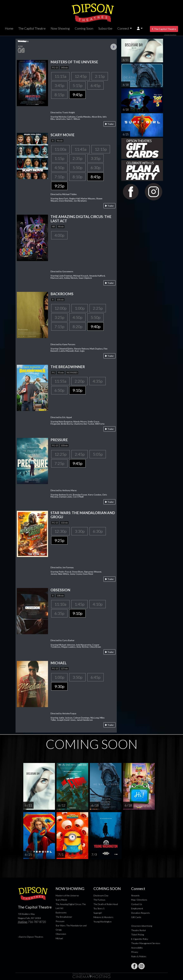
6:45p (95, 85)
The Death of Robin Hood (106, 904)
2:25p (98, 308)
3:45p (59, 85)
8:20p (77, 327)
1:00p (80, 308)
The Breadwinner (64, 917)
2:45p (80, 454)
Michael (59, 938)
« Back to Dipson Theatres (31, 937)
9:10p (77, 390)
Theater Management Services (146, 943)
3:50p (77, 677)
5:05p (98, 454)
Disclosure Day (101, 895)
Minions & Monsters (103, 917)
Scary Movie (61, 900)
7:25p (59, 463)
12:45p (81, 76)
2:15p (100, 76)
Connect (123, 28)
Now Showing (60, 28)
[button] (140, 28)
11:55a (60, 381)
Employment (137, 908)
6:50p (59, 390)
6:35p (59, 613)
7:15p (59, 327)
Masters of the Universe (67, 895)
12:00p (60, 308)
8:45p (95, 177)
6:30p (95, 168)
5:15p (77, 85)
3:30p (80, 531)
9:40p (95, 327)
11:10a (60, 604)
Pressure (60, 921)
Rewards (135, 895)
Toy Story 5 (99, 908)
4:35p (98, 381)
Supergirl (98, 913)
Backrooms (61, 913)
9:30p (59, 686)
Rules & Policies (139, 956)
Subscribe (105, 28)
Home (9, 28)
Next (114, 47)
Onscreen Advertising (142, 926)
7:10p (59, 177)
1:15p (59, 158)
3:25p (59, 317)
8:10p (77, 177)
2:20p (79, 381)
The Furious (99, 900)
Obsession (61, 934)
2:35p (77, 158)
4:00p (59, 235)
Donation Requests (141, 913)
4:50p (59, 168)
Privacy (135, 952)
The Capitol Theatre (32, 28)
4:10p (98, 604)
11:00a (60, 149)
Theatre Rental (138, 930)
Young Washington (103, 922)
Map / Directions (139, 900)
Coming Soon (84, 28)
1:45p (79, 604)
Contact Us (137, 904)
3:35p (95, 158)
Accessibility (137, 948)
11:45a (80, 149)
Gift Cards (136, 917)
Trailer (109, 124)
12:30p (60, 531)
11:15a (60, 76)
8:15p (59, 95)
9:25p (59, 186)
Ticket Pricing (138, 935)
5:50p (77, 168)
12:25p (60, 454)
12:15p (101, 149)
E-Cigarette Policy (140, 939)
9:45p (77, 95)
